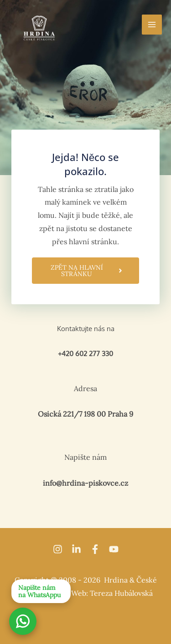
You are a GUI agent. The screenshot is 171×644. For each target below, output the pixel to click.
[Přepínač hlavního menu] (152, 25)
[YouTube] (114, 549)
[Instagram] (58, 549)
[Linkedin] (76, 549)
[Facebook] (95, 549)
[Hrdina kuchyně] (39, 28)
